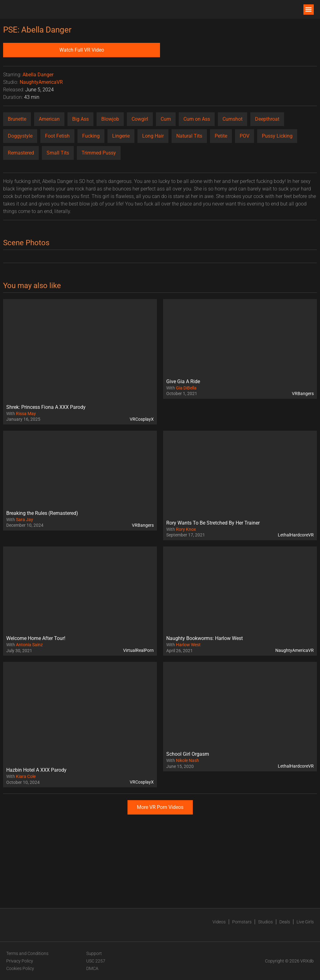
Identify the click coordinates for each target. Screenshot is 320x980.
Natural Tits (189, 136)
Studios (265, 922)
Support (94, 953)
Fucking (91, 136)
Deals (285, 922)
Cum (166, 119)
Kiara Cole (26, 776)
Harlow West (188, 645)
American (49, 119)
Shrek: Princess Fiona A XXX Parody (46, 407)
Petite (221, 136)
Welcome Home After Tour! (36, 638)
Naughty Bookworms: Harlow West (205, 638)
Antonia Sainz (29, 645)
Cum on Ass (197, 119)
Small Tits (58, 153)
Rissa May (26, 414)
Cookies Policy (20, 968)
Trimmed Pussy (99, 153)
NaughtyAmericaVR (41, 82)
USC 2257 (96, 961)
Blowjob (110, 119)
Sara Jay (25, 520)
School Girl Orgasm (188, 754)
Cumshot (232, 119)
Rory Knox (186, 529)
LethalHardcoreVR (296, 535)
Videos (219, 922)
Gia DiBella (186, 388)
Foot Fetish (57, 136)
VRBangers (303, 394)
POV (245, 136)
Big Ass (80, 119)
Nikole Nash (187, 760)
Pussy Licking (277, 136)
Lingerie (121, 136)
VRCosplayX (142, 419)
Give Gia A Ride (183, 381)
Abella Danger (38, 75)
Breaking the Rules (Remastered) (42, 513)
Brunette (17, 119)
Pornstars (242, 922)
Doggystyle (20, 136)
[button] (309, 10)
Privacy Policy (20, 961)
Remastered (21, 153)
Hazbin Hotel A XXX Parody (36, 770)
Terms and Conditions (27, 953)
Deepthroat (267, 119)
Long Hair (153, 136)
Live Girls (305, 922)
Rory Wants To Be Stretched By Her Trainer (213, 523)
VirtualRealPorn (138, 650)
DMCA (92, 968)
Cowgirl (140, 119)
